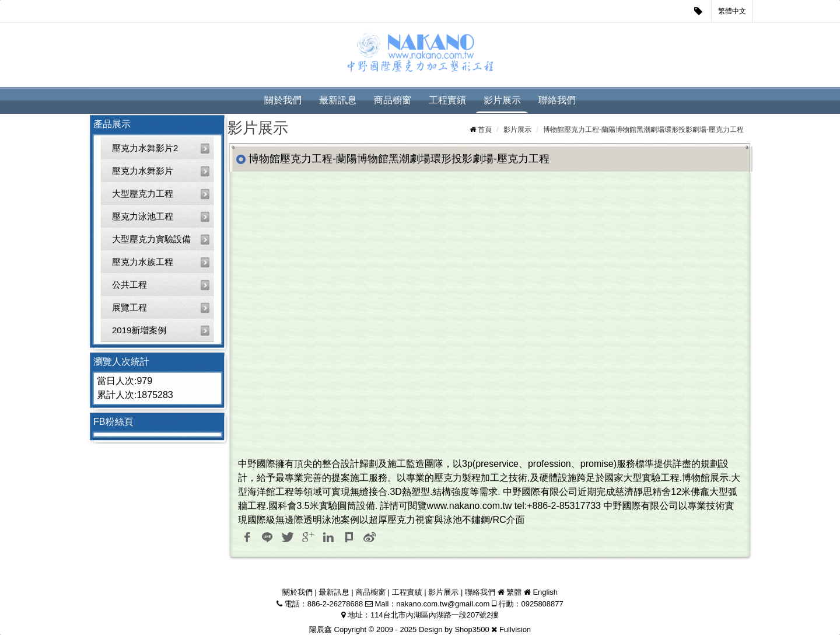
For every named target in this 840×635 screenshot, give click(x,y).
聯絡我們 (557, 100)
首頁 (485, 130)
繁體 (514, 592)
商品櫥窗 (393, 100)
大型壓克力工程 (143, 193)
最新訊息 (338, 100)
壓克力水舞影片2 (145, 148)
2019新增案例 (139, 330)
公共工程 (129, 285)
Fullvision (515, 629)
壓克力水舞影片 (143, 171)
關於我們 (283, 100)
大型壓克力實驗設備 (151, 239)
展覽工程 (129, 307)
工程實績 (447, 100)
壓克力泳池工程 (143, 216)
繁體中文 (732, 11)
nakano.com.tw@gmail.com (443, 604)
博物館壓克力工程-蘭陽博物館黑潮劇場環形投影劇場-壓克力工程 (643, 130)
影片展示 (502, 100)
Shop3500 (472, 629)
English (545, 592)
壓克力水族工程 (143, 262)
